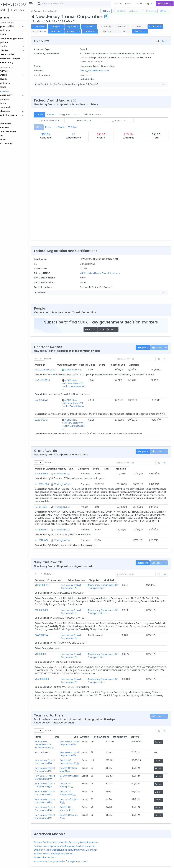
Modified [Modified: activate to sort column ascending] (160, 370)
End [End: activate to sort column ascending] (139, 458)
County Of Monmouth (79, 795)
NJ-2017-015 (50, 530)
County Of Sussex (83, 763)
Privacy (72, 864)
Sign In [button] (149, 4)
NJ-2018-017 (50, 520)
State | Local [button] (26, 10)
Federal (9, 10)
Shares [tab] (59, 119)
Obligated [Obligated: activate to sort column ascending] (109, 458)
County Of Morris (83, 802)
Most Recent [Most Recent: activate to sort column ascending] (146, 726)
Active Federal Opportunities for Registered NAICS (70, 848)
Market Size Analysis (53, 844)
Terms (63, 864)
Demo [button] (138, 4)
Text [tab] (164, 46)
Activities (12, 50)
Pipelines (12, 42)
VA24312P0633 (51, 385)
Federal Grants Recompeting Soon (61, 840)
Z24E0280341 (50, 625)
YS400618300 (50, 669)
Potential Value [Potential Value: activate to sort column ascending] (113, 370)
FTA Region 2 (73, 463)
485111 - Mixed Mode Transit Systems (105, 278)
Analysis (64, 26)
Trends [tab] (48, 119)
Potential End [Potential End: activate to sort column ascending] (143, 370)
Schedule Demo (112, 334)
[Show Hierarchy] (84, 375)
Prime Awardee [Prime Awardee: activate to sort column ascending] (103, 570)
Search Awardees (51, 11)
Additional (48, 36)
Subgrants (98, 31)
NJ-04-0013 (49, 497)
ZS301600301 (50, 600)
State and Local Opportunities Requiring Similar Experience (74, 836)
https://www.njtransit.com (100, 76)
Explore (161, 732)
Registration (81, 26)
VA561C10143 (50, 399)
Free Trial (94, 334)
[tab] (47, 132)
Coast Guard (75, 375)
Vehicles (11, 79)
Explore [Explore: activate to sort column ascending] (161, 726)
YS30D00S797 (51, 575)
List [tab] (157, 46)
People (11, 103)
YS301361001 (49, 644)
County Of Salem (83, 786)
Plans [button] (128, 4)
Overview (48, 26)
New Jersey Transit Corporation (70, 576)
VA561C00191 (50, 416)
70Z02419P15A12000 (53, 375)
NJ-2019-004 (50, 463)
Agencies (12, 99)
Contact (53, 864)
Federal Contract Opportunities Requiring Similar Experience (75, 829)
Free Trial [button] (165, 4)
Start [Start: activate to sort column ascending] (128, 370)
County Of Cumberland (80, 748)
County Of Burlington (79, 772)
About (43, 864)
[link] (165, 453)
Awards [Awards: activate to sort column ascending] (110, 726)
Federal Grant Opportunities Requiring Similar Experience (73, 833)
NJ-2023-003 (50, 474)
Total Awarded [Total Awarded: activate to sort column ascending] (126, 726)
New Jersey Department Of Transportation (109, 576)
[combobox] (90, 4)
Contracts (13, 30)
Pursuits (11, 46)
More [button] (117, 4)
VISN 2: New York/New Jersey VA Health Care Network (84, 387)
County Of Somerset (85, 778)
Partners (115, 31)
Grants (11, 34)
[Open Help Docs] (65, 11)
